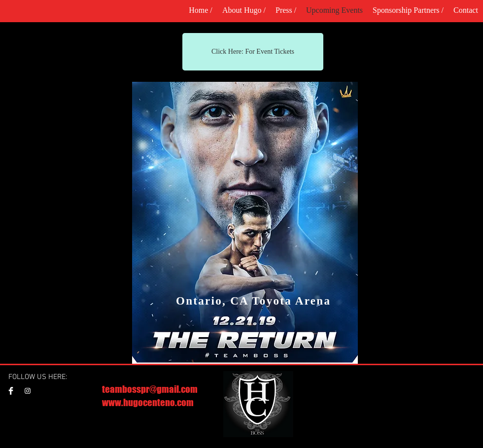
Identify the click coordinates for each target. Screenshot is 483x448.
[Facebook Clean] (11, 391)
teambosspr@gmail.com (150, 389)
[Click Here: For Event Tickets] (253, 52)
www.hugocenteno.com (148, 402)
